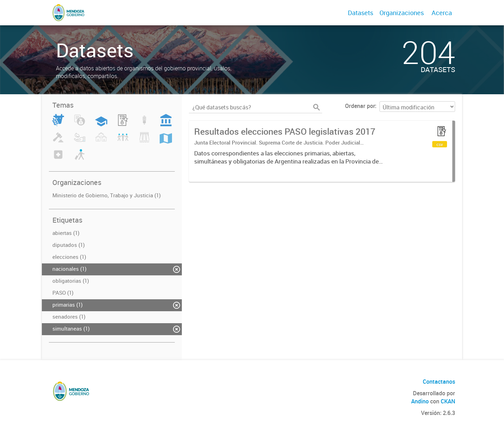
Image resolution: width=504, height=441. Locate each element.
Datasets (361, 13)
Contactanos (439, 382)
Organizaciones (402, 13)
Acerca (442, 13)
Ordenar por (360, 106)
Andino (420, 401)
